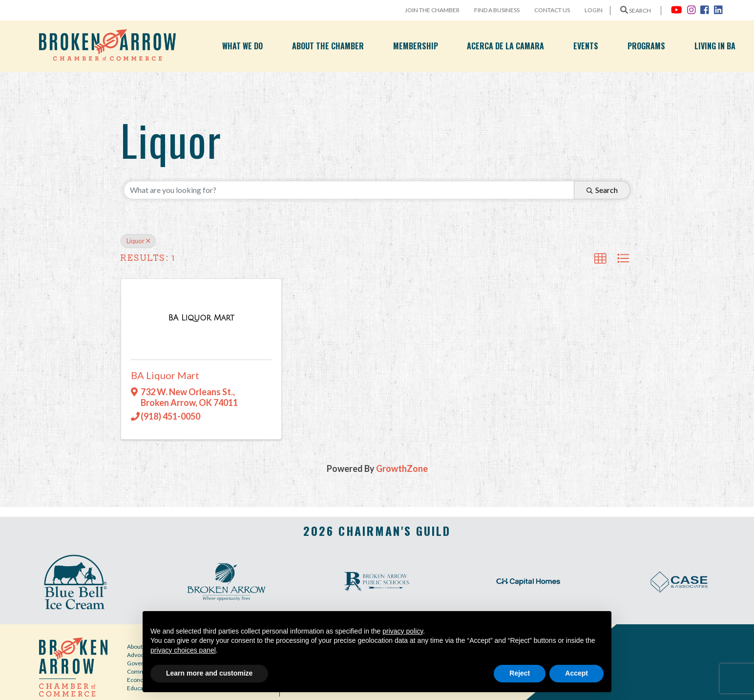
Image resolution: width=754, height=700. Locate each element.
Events (586, 46)
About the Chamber (328, 46)
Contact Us (552, 10)
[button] (600, 258)
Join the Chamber (432, 10)
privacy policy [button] (403, 631)
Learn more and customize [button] (209, 673)
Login (594, 10)
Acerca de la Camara (505, 46)
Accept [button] (576, 673)
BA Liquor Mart (165, 375)
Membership (416, 46)
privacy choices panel (183, 650)
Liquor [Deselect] (138, 241)
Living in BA (715, 46)
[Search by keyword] (349, 190)
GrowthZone (402, 468)
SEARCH (636, 11)
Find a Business (497, 10)
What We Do (242, 46)
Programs (646, 46)
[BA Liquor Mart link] (201, 318)
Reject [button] (520, 673)
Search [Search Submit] (602, 190)
